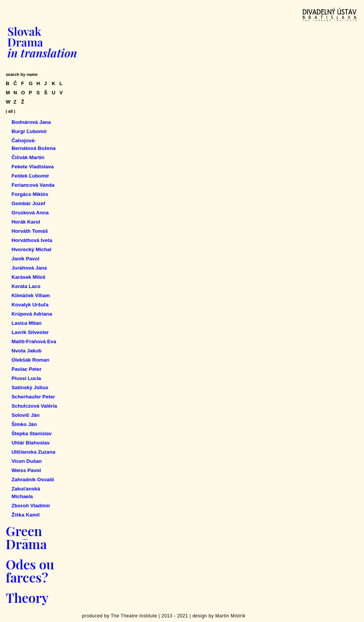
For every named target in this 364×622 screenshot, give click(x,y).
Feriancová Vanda (33, 185)
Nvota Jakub (26, 351)
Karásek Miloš (29, 277)
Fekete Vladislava (33, 167)
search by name (22, 74)
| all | (11, 111)
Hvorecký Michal (31, 249)
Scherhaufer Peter (33, 397)
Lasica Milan (26, 323)
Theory (27, 597)
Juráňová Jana (29, 268)
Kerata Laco (26, 286)
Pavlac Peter (26, 369)
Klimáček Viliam (31, 295)
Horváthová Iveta (32, 240)
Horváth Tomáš (30, 231)
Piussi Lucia (26, 378)
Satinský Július (30, 388)
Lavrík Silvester (30, 332)
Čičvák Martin (28, 157)
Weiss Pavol (26, 470)
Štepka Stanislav (32, 434)
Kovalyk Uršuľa (30, 305)
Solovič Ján (25, 415)
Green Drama (26, 537)
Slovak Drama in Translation (42, 42)
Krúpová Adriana (32, 314)
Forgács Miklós (30, 194)
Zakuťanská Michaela (26, 493)
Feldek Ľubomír (30, 176)
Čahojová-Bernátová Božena (34, 144)
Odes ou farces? (30, 571)
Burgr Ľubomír (29, 131)
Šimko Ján (24, 424)
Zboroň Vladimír (31, 506)
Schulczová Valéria (34, 406)
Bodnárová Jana (31, 122)
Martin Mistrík (230, 616)
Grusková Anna (30, 213)
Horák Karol (26, 222)
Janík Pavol (25, 259)
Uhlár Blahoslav (31, 443)
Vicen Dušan (27, 461)
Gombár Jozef (28, 203)
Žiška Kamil (25, 515)
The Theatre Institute (134, 616)
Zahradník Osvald (33, 480)
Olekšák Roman (30, 360)
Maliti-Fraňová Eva (34, 341)
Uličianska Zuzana (33, 452)
